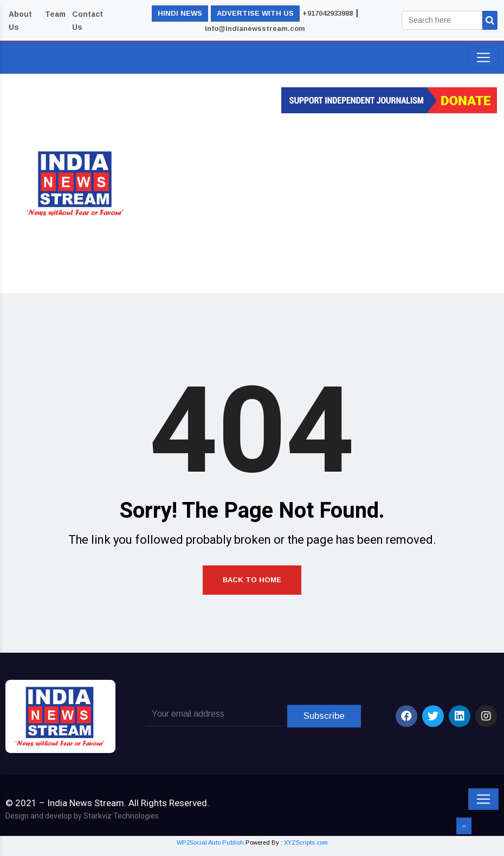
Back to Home (252, 585)
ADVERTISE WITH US (255, 13)
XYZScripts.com (306, 849)
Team (55, 14)
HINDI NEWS (180, 13)
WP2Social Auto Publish (210, 849)
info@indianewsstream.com (255, 28)
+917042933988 (328, 13)
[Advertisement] (329, 200)
